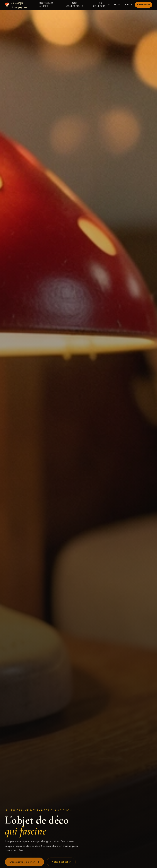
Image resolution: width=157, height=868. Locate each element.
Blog (117, 5)
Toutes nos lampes (46, 5)
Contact (129, 5)
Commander (143, 5)
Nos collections (77, 5)
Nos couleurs (102, 5)
